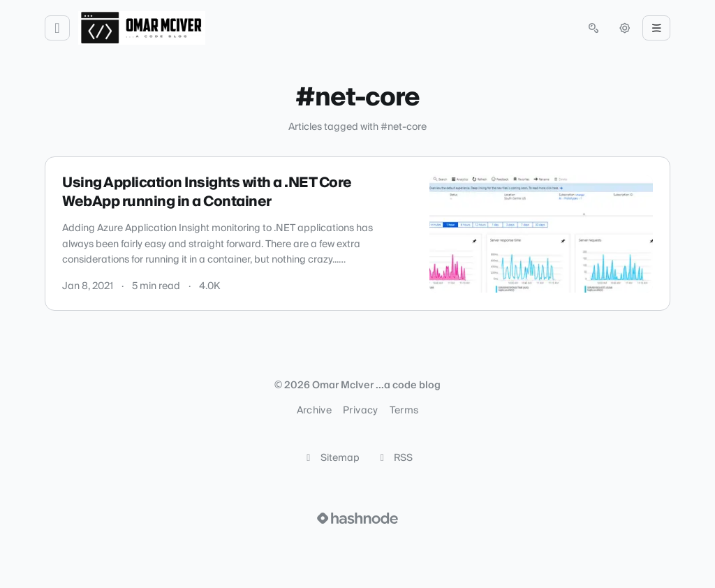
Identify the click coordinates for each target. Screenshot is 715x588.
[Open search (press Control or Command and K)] (594, 28)
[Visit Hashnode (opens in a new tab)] (357, 518)
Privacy (360, 411)
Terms (404, 411)
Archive (314, 411)
